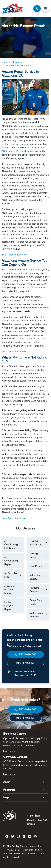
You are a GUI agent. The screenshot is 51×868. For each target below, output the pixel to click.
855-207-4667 (26, 655)
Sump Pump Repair (36, 602)
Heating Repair (34, 555)
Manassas (17, 62)
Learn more (9, 751)
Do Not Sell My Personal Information (22, 846)
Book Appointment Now (14, 255)
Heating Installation (35, 543)
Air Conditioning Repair (11, 561)
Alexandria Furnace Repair (10, 589)
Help (6, 797)
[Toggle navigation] (46, 9)
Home (5, 62)
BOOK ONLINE (26, 663)
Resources (9, 790)
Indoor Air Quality (35, 577)
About (7, 782)
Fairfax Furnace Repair (8, 606)
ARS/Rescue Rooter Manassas (18, 151)
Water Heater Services (37, 615)
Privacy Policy (13, 850)
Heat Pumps (36, 566)
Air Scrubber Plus (11, 575)
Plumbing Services (34, 589)
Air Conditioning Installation (11, 544)
